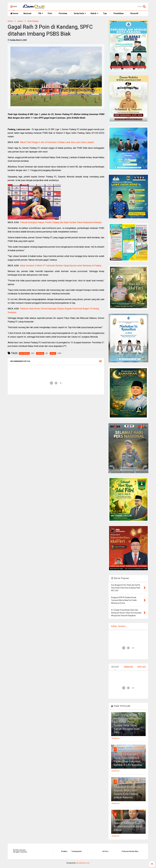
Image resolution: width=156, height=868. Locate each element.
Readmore (116, 738)
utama (20, 21)
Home (14, 13)
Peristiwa (63, 13)
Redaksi (64, 851)
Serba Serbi (80, 13)
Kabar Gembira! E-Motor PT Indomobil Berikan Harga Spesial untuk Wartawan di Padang (61, 266)
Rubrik (94, 13)
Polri (50, 13)
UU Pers (105, 851)
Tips (105, 13)
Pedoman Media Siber (130, 851)
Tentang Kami (76, 851)
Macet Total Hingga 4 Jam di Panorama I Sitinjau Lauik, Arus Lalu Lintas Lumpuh (57, 142)
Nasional (27, 13)
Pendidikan (119, 13)
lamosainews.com (83, 863)
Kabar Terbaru (118, 626)
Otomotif (134, 13)
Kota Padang (33, 21)
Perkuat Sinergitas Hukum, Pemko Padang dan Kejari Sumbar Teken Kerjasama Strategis (61, 222)
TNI (41, 13)
